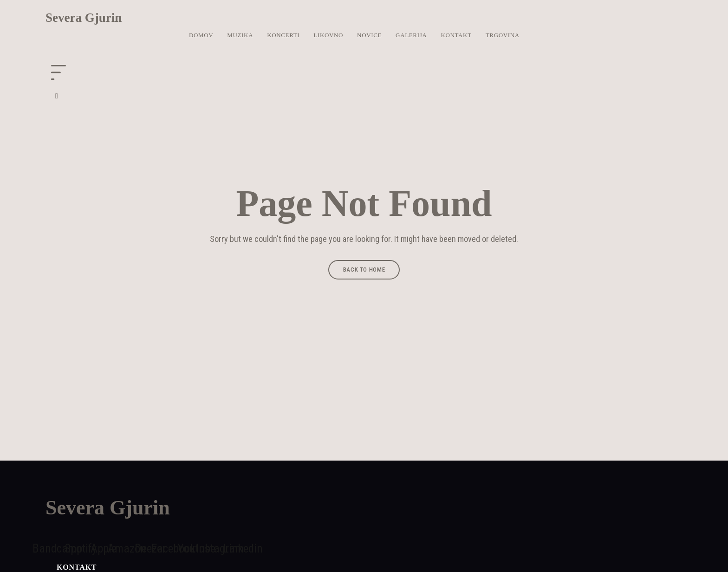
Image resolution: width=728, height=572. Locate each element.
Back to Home (364, 270)
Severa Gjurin (84, 18)
